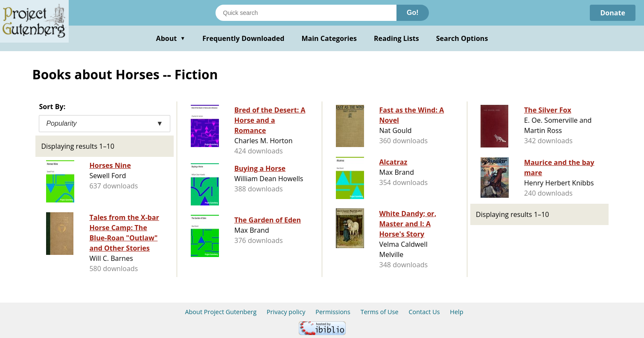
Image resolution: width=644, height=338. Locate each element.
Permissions (333, 312)
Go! (413, 13)
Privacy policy (286, 312)
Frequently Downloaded (243, 38)
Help (456, 312)
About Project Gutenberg (221, 312)
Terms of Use (380, 312)
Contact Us (424, 312)
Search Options (462, 38)
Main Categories (329, 38)
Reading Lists (396, 38)
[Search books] (306, 13)
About (171, 38)
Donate (613, 13)
